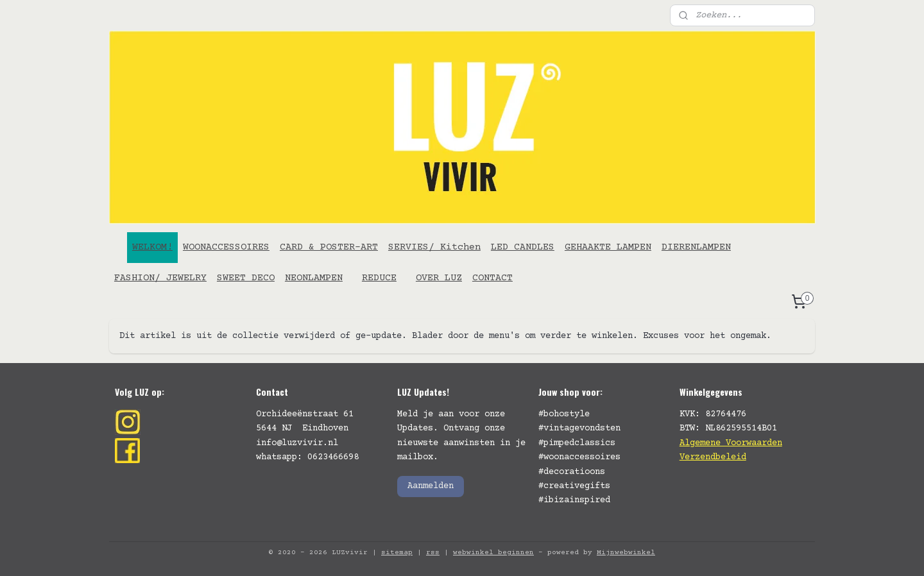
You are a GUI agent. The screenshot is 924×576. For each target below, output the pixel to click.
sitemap (397, 553)
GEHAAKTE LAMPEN (608, 247)
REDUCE (379, 278)
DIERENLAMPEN (696, 247)
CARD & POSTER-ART (329, 247)
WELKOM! (152, 247)
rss (433, 553)
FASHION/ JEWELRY (160, 278)
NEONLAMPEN (314, 278)
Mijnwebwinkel (626, 553)
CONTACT (492, 278)
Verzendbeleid (713, 457)
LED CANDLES (523, 247)
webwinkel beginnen (493, 553)
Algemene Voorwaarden (731, 443)
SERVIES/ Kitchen (434, 247)
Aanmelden (431, 486)
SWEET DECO (246, 278)
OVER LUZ (439, 278)
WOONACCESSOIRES (226, 247)
